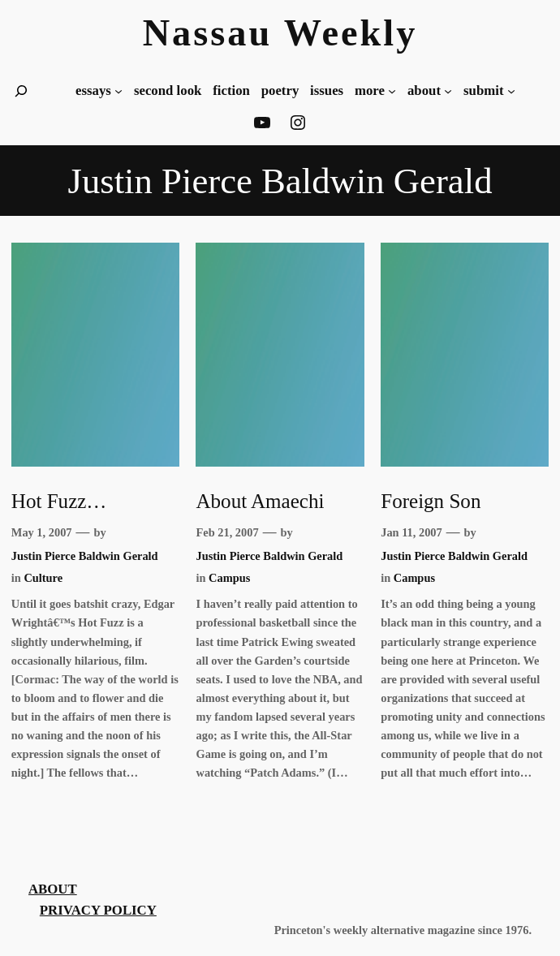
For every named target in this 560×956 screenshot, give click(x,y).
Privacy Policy (98, 910)
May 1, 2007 (42, 532)
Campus (229, 578)
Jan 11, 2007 (411, 532)
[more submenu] (392, 91)
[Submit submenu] (511, 91)
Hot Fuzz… (59, 501)
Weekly (351, 33)
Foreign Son (431, 501)
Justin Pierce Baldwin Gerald (85, 556)
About (53, 889)
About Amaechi (260, 501)
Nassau (208, 33)
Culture (43, 578)
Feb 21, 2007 (227, 532)
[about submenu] (448, 91)
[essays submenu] (118, 91)
